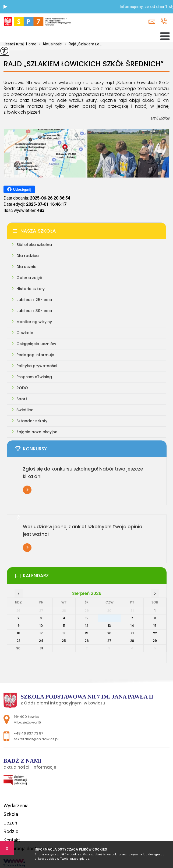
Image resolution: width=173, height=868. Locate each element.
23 (19, 641)
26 (87, 641)
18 (64, 633)
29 (155, 641)
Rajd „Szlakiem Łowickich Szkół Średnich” (84, 64)
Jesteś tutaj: (15, 44)
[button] (5, 7)
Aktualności (49, 44)
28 (132, 641)
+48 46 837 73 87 (164, 21)
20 (109, 633)
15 (155, 626)
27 (109, 641)
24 (41, 641)
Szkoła (11, 814)
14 (132, 626)
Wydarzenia (16, 806)
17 (41, 633)
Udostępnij (19, 189)
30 (18, 648)
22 (155, 633)
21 (132, 633)
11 (64, 626)
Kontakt (12, 840)
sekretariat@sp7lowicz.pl (152, 22)
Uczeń (10, 823)
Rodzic (11, 831)
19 (87, 633)
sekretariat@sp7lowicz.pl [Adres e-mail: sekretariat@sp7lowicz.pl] (36, 739)
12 (87, 626)
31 (41, 648)
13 (109, 626)
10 (41, 626)
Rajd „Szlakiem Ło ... (82, 44)
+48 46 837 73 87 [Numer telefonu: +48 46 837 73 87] (28, 733)
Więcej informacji (27, 490)
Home (31, 44)
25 (64, 641)
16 (19, 633)
